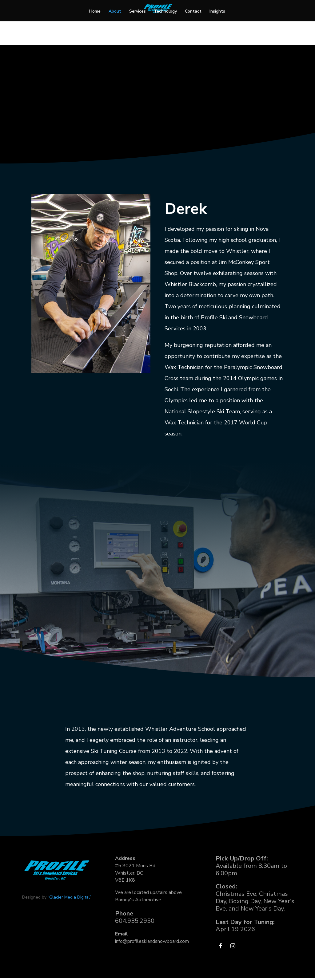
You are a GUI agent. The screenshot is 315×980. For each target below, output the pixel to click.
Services (138, 12)
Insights (217, 12)
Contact (193, 12)
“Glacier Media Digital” (69, 951)
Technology (165, 12)
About (115, 12)
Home (95, 12)
